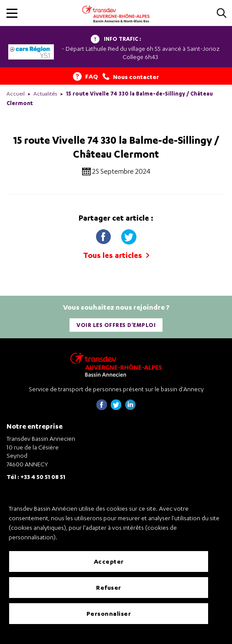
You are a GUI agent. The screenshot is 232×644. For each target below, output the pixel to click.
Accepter (109, 561)
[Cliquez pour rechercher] (222, 14)
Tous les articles (116, 255)
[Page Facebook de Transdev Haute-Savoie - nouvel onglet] (102, 408)
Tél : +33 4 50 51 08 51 (36, 477)
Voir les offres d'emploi (116, 325)
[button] (12, 13)
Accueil (16, 94)
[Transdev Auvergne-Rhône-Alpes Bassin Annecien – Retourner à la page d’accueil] (116, 365)
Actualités (45, 94)
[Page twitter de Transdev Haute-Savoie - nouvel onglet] (116, 408)
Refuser (109, 587)
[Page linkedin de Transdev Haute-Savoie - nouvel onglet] (130, 408)
